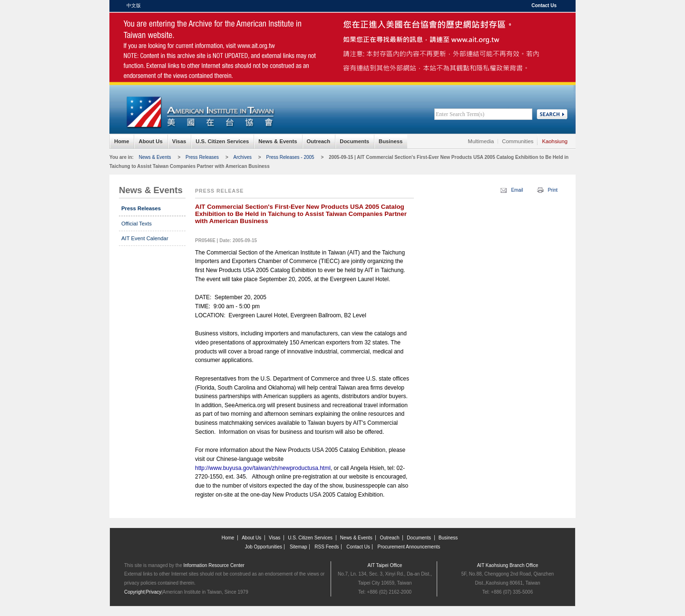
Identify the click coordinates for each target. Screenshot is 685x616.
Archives (243, 157)
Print (553, 190)
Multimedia (481, 141)
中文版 (134, 5)
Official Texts (137, 224)
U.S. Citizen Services (222, 141)
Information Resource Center (214, 565)
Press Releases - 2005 (290, 157)
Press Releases (202, 157)
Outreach (319, 141)
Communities (518, 141)
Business (391, 141)
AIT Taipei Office (385, 565)
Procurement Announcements (409, 547)
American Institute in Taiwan (200, 33)
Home (122, 141)
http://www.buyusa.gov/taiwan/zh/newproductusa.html (263, 468)
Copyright (134, 592)
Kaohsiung (555, 141)
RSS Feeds (327, 547)
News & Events (278, 141)
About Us (150, 141)
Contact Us (544, 5)
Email (517, 190)
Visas (179, 141)
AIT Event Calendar (145, 238)
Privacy (153, 592)
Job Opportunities (264, 547)
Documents (354, 141)
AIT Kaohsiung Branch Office (508, 565)
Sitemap (298, 547)
